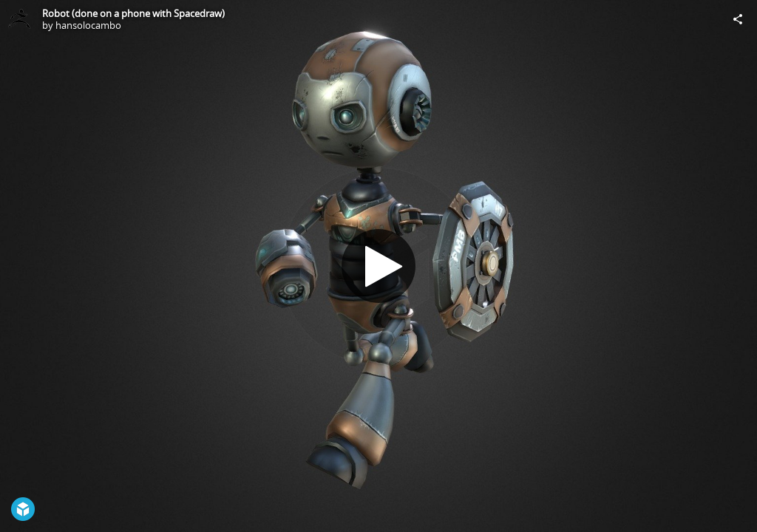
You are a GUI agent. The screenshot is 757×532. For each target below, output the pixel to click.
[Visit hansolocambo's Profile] (19, 19)
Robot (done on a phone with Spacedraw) (133, 13)
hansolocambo (88, 25)
